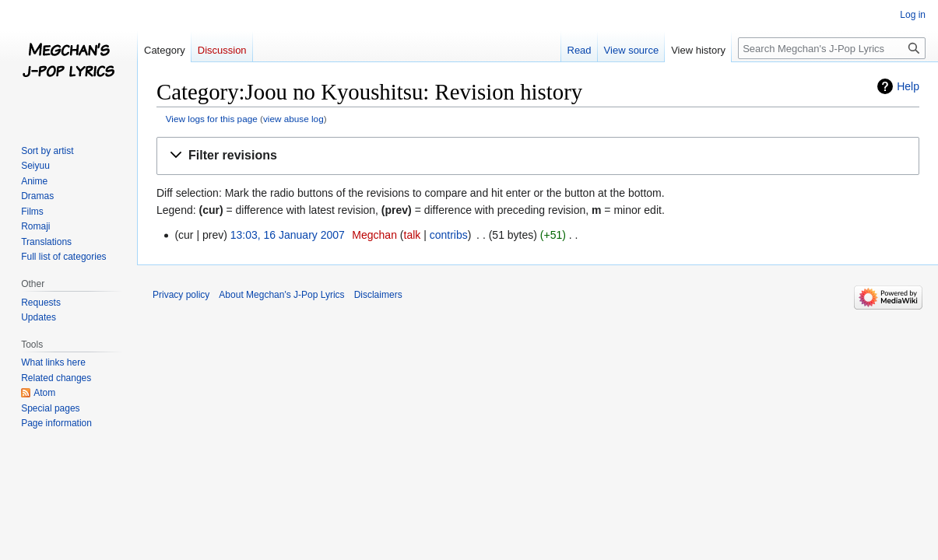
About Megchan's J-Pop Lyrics (281, 295)
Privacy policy (181, 295)
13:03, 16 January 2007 (288, 235)
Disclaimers (378, 295)
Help (908, 86)
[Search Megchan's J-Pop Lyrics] (832, 48)
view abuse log (293, 119)
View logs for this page (212, 119)
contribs (449, 235)
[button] (538, 156)
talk (413, 235)
